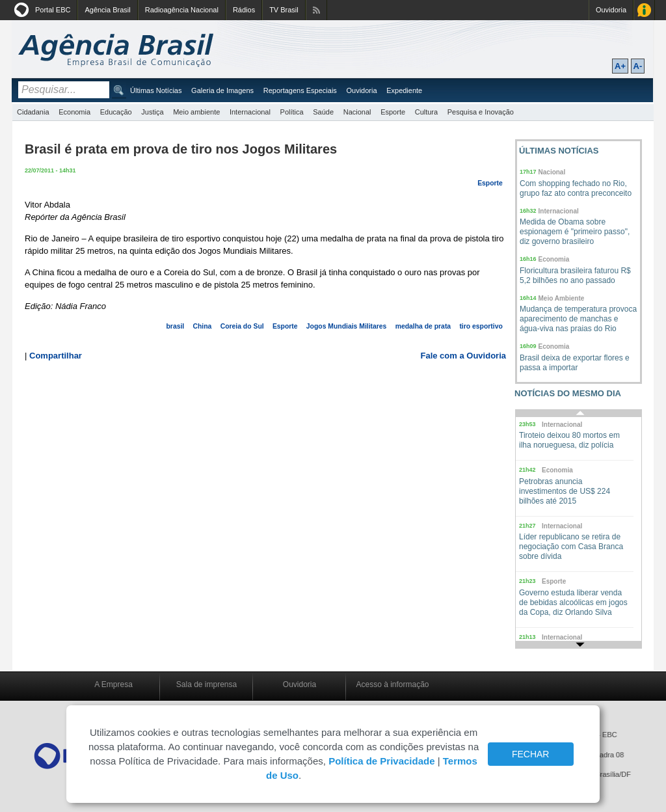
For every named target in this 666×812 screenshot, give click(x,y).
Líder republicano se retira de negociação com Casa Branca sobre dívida (571, 547)
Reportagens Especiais (300, 90)
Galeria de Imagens (222, 90)
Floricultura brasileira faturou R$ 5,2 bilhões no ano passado (575, 276)
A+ (620, 66)
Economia (74, 112)
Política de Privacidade (381, 761)
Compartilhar (56, 356)
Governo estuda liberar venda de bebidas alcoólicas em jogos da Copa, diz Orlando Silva (573, 602)
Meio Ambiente (562, 298)
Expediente (404, 90)
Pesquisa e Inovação (481, 112)
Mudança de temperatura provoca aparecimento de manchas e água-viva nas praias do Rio (578, 319)
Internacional (250, 112)
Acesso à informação (392, 684)
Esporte (393, 112)
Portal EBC (53, 10)
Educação (116, 112)
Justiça (152, 112)
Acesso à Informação (644, 10)
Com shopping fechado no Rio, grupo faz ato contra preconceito (576, 188)
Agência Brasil (107, 10)
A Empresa (113, 684)
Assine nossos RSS (316, 10)
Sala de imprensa (206, 684)
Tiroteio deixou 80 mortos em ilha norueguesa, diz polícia (569, 440)
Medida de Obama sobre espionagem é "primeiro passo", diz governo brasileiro (575, 232)
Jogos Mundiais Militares (347, 326)
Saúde (323, 112)
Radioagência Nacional (182, 10)
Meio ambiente (196, 112)
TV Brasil (284, 10)
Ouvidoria (611, 10)
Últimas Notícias (156, 90)
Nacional (357, 112)
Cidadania (33, 112)
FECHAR (531, 754)
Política (292, 112)
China (203, 326)
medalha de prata (423, 326)
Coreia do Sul (242, 326)
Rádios (244, 10)
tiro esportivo (481, 326)
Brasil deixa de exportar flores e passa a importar (575, 363)
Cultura (426, 112)
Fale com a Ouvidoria (464, 356)
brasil (176, 326)
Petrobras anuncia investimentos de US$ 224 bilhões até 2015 (565, 491)
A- (638, 66)
